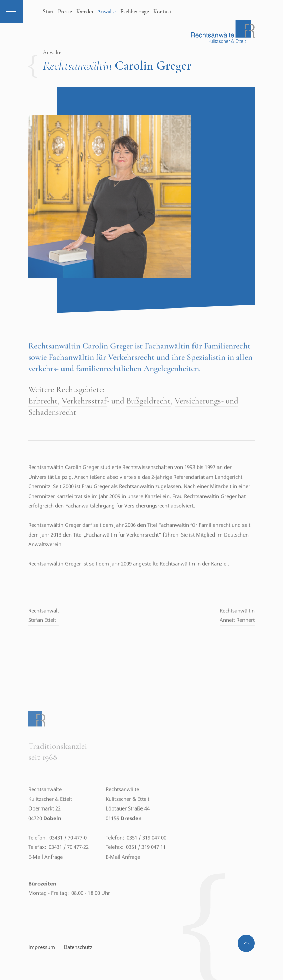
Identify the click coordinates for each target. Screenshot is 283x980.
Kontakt (163, 12)
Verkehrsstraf (84, 416)
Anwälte (106, 12)
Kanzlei (85, 12)
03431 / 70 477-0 (68, 853)
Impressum (42, 947)
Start (48, 12)
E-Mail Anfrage (50, 872)
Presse (65, 12)
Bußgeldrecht (148, 416)
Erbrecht (43, 416)
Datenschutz (78, 947)
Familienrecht (227, 362)
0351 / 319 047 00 (147, 853)
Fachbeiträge (135, 12)
